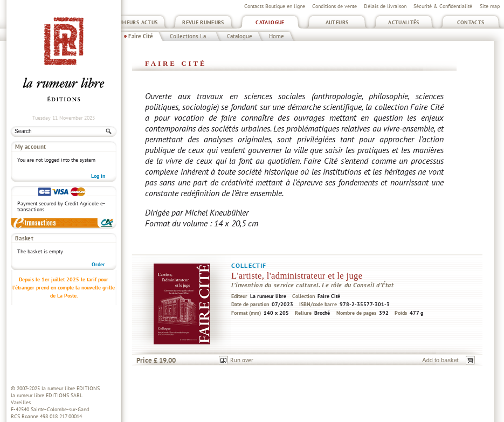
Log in (98, 176)
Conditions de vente (334, 6)
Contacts (471, 22)
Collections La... (190, 36)
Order (98, 264)
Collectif (249, 265)
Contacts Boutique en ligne (275, 6)
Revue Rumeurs (203, 22)
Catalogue (270, 22)
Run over (242, 360)
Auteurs (337, 22)
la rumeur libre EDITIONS (71, 388)
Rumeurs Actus (137, 22)
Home (277, 36)
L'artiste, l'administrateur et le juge (297, 276)
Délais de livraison (385, 6)
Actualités (404, 22)
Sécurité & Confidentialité (443, 6)
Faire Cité (141, 36)
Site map (490, 6)
